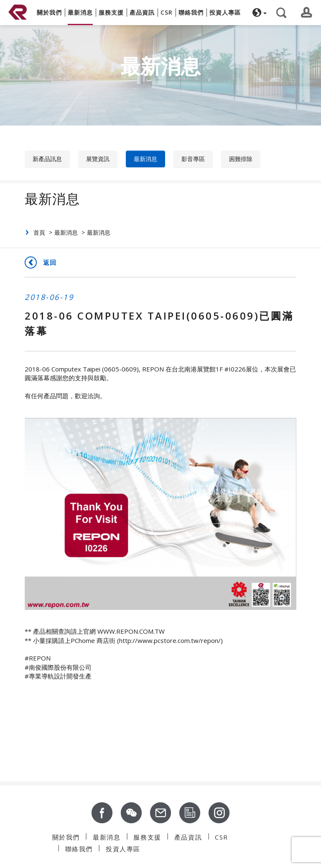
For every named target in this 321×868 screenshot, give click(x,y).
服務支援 (147, 837)
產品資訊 (188, 837)
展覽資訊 (98, 159)
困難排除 (241, 159)
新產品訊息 (47, 159)
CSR (222, 837)
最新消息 (145, 159)
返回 (50, 262)
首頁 (39, 232)
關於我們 (66, 837)
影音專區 (193, 159)
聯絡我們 (79, 849)
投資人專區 (123, 849)
